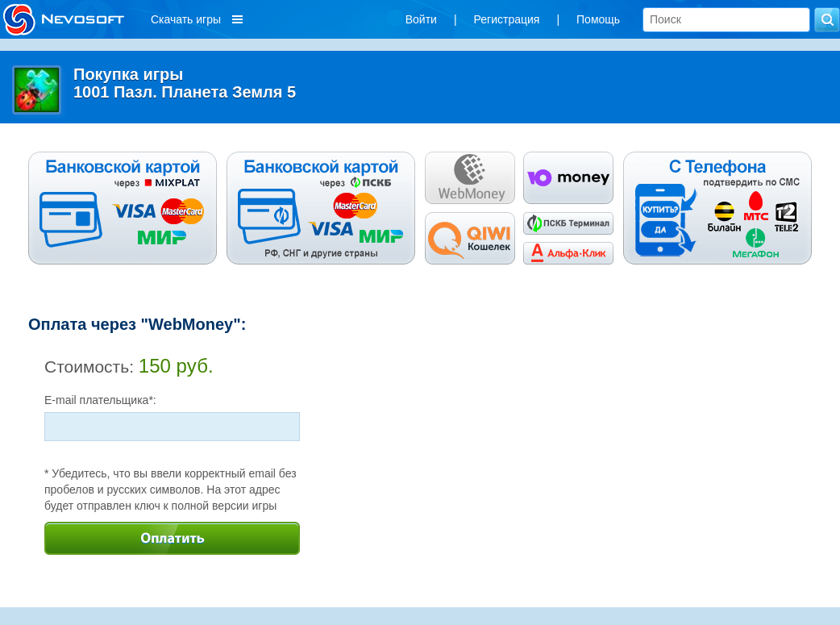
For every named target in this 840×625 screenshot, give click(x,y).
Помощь (598, 19)
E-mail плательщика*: (100, 400)
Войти (421, 19)
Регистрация (507, 19)
